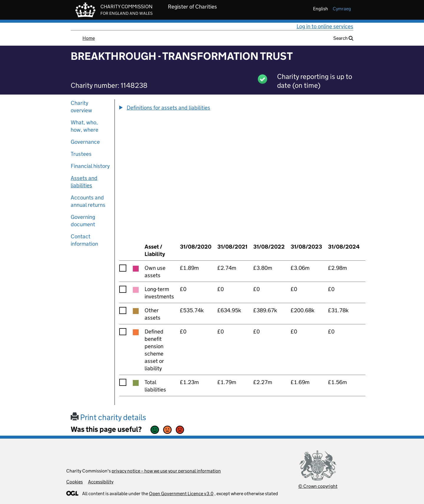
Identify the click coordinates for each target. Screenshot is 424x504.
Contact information (84, 240)
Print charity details (108, 417)
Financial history (90, 166)
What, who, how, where (85, 126)
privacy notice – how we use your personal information (166, 471)
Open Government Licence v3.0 (181, 494)
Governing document (83, 221)
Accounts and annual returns (88, 201)
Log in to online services (325, 26)
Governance (85, 142)
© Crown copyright (318, 486)
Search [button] (343, 38)
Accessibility (101, 482)
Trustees (81, 154)
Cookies (74, 482)
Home (89, 38)
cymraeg (342, 9)
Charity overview (81, 107)
